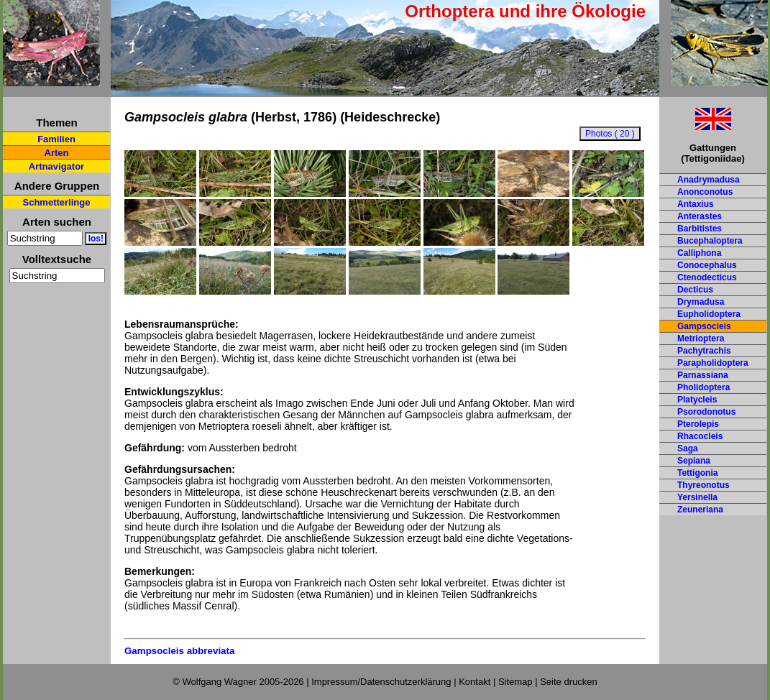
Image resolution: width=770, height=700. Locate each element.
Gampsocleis (704, 326)
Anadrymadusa (709, 180)
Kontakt (475, 682)
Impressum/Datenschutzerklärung (381, 682)
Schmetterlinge (57, 202)
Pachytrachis (704, 351)
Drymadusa (701, 302)
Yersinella (697, 497)
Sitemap (515, 682)
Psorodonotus (706, 412)
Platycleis (697, 400)
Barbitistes (700, 229)
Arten (57, 153)
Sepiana (694, 461)
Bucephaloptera (710, 241)
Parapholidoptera (713, 363)
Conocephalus (707, 265)
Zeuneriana (700, 510)
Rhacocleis (700, 436)
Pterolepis (698, 424)
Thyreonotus (703, 485)
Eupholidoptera (709, 314)
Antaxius (696, 204)
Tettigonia (697, 473)
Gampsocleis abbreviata (179, 651)
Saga (688, 448)
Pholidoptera (703, 387)
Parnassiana (703, 375)
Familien (56, 139)
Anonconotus (705, 192)
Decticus (695, 290)
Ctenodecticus (707, 277)
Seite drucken (569, 682)
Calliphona (699, 253)
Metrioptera (701, 339)
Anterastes (700, 216)
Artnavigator (56, 166)
